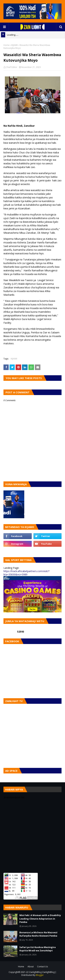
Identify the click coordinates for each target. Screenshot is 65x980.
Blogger (40, 975)
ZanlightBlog (48, 972)
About (31, 967)
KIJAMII (14, 45)
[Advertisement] (32, 836)
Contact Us (42, 967)
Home (6, 45)
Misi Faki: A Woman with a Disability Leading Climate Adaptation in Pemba (40, 919)
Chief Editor (12, 67)
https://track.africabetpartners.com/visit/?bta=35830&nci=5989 (26, 573)
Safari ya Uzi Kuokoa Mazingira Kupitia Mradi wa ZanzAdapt (38, 949)
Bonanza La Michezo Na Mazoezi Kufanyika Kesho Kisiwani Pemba (38, 934)
